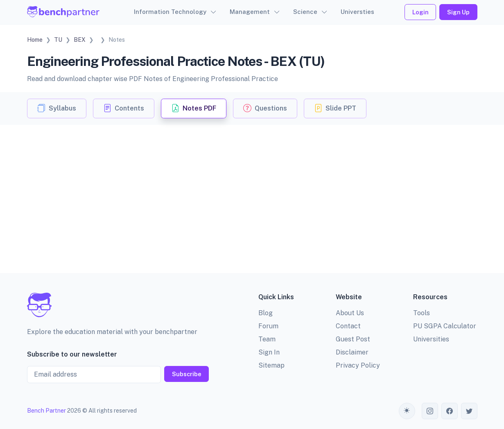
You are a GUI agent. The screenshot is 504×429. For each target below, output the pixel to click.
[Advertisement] (252, 186)
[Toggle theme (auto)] (407, 411)
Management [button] (250, 12)
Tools (422, 313)
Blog (266, 313)
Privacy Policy (358, 365)
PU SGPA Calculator (445, 326)
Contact (348, 326)
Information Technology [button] (170, 12)
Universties (357, 12)
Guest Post (353, 339)
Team (267, 339)
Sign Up (458, 12)
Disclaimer (352, 352)
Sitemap (271, 365)
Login (420, 12)
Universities (431, 339)
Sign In (269, 352)
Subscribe (187, 374)
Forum (268, 326)
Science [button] (305, 12)
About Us (350, 313)
